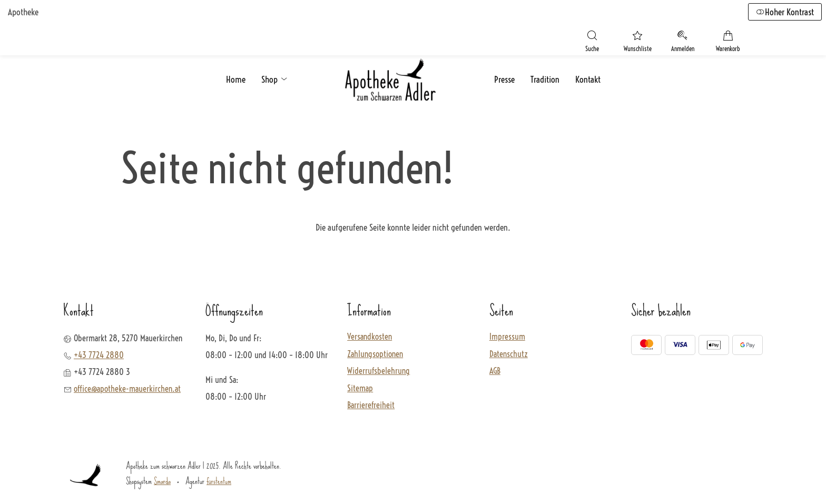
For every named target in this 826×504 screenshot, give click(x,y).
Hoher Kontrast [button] (785, 12)
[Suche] (592, 43)
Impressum (507, 337)
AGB (495, 371)
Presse (504, 79)
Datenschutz (509, 354)
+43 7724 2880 (99, 354)
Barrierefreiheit (371, 406)
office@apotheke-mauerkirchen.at (127, 388)
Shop (275, 79)
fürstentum (219, 480)
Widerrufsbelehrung (378, 371)
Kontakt (588, 79)
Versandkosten (370, 337)
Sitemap (360, 388)
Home (236, 79)
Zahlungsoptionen (375, 354)
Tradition (545, 79)
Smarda (162, 480)
